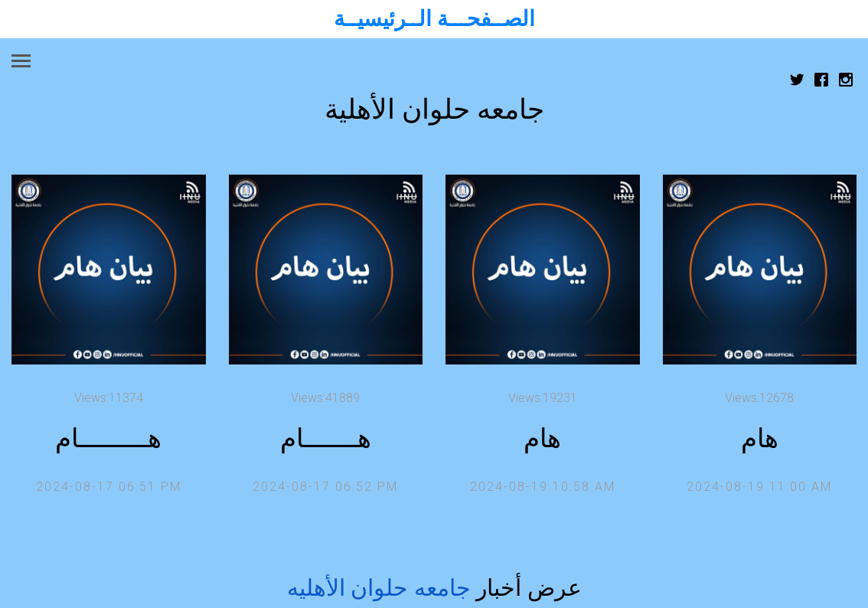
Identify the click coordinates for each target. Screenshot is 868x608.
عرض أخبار (434, 588)
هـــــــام (326, 438)
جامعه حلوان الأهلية (434, 110)
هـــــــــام (108, 438)
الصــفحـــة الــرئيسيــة (434, 19)
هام (542, 438)
